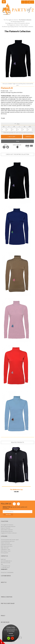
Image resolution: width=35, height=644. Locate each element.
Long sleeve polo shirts (6, 545)
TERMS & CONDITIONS (7, 597)
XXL (30, 126)
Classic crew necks (5, 543)
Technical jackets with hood (8, 541)
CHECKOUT (28, 137)
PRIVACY (3, 616)
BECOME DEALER (5, 622)
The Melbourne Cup (16, 490)
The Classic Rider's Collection (26, 27)
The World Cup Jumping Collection (10, 27)
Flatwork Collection (6, 528)
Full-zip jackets (4, 553)
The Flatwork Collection (25, 20)
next (24, 158)
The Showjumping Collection (18, 22)
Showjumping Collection (7, 531)
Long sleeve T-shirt (6, 549)
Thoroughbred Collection (7, 525)
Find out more (11, 633)
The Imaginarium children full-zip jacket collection (17, 23)
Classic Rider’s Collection (7, 530)
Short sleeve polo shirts (7, 546)
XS (4, 126)
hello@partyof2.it (4, 569)
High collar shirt (5, 548)
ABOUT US (4, 582)
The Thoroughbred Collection (11, 20)
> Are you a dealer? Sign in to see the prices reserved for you (17, 84)
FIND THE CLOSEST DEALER (8, 603)
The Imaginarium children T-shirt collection (18, 25)
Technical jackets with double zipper (10, 540)
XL (25, 126)
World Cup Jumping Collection (8, 526)
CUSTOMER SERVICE (6, 576)
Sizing (18, 141)
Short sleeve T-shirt (6, 551)
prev (18, 158)
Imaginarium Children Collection (9, 533)
